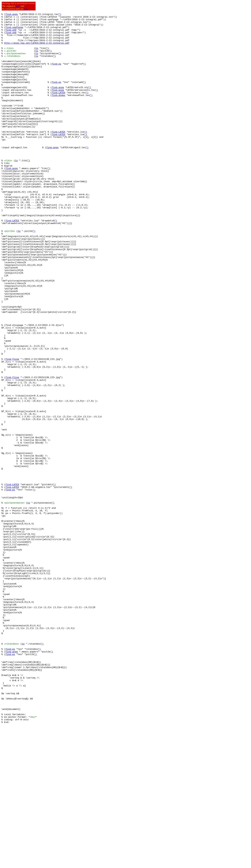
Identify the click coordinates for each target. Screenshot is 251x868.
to (37, 55)
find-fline (12, 428)
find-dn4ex (59, 112)
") (60, 15)
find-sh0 (11, 33)
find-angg (12, 15)
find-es (57, 74)
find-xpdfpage (14, 30)
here (18, 6)
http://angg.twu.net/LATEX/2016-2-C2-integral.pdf (37, 49)
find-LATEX (59, 109)
